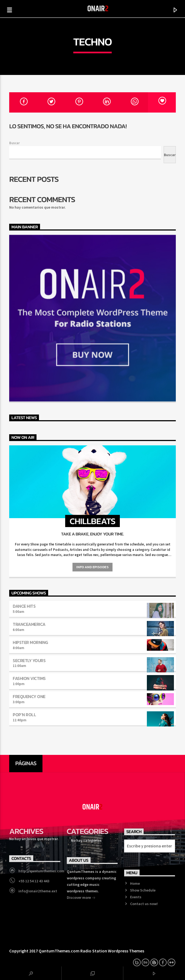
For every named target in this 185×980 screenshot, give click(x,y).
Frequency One (29, 696)
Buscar (14, 143)
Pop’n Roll (24, 715)
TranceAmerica (29, 624)
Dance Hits (24, 606)
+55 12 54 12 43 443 (34, 881)
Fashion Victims (29, 678)
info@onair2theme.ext (38, 891)
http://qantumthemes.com (41, 871)
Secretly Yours (29, 660)
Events (136, 897)
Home (135, 883)
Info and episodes (92, 567)
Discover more (81, 898)
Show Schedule (143, 890)
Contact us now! (144, 904)
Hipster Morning (30, 642)
